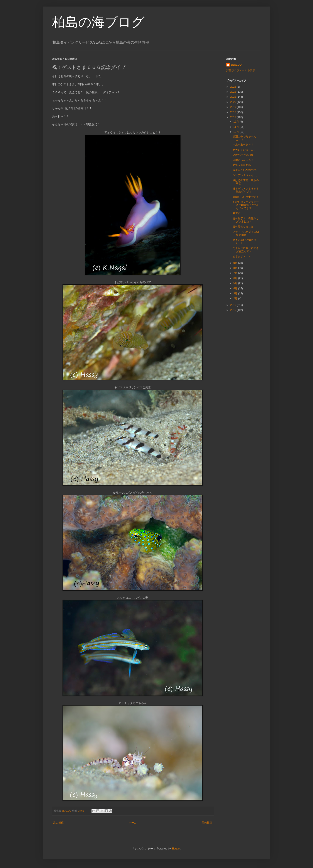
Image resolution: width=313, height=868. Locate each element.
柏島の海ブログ (98, 22)
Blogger (176, 849)
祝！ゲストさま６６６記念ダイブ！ (246, 190)
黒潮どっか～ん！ (243, 160)
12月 (236, 122)
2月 (236, 298)
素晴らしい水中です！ (246, 197)
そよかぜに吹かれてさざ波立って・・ (246, 250)
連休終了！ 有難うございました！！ (246, 220)
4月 (236, 288)
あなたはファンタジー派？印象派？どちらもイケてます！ (246, 205)
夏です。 (238, 213)
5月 (236, 283)
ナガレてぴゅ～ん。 (244, 150)
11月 (236, 127)
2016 (233, 305)
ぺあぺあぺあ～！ (243, 145)
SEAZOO (236, 65)
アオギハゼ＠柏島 (243, 155)
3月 (236, 293)
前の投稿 (207, 823)
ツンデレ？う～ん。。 (246, 175)
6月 (236, 278)
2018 (233, 112)
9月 (236, 263)
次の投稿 (58, 823)
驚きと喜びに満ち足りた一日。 (246, 242)
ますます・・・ (242, 256)
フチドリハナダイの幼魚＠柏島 (246, 233)
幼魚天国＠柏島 (242, 165)
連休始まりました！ (244, 227)
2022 (233, 92)
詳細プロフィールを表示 (241, 70)
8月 (236, 268)
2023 (233, 87)
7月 (236, 273)
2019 (233, 107)
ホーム (133, 823)
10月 (236, 132)
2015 (233, 310)
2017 (233, 117)
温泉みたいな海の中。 (246, 170)
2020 (233, 102)
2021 (233, 97)
